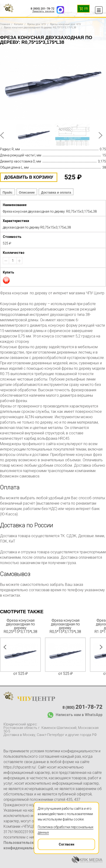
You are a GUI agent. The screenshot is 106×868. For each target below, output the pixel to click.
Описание (27, 192)
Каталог (19, 24)
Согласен (56, 843)
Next (101, 135)
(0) (83, 9)
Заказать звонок (43, 11)
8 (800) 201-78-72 (42, 9)
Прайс (8, 192)
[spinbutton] (13, 261)
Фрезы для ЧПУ (37, 24)
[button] (19, 261)
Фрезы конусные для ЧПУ (66, 24)
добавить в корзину (29, 177)
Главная (5, 24)
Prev (2, 135)
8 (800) (82, 707)
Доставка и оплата (56, 192)
